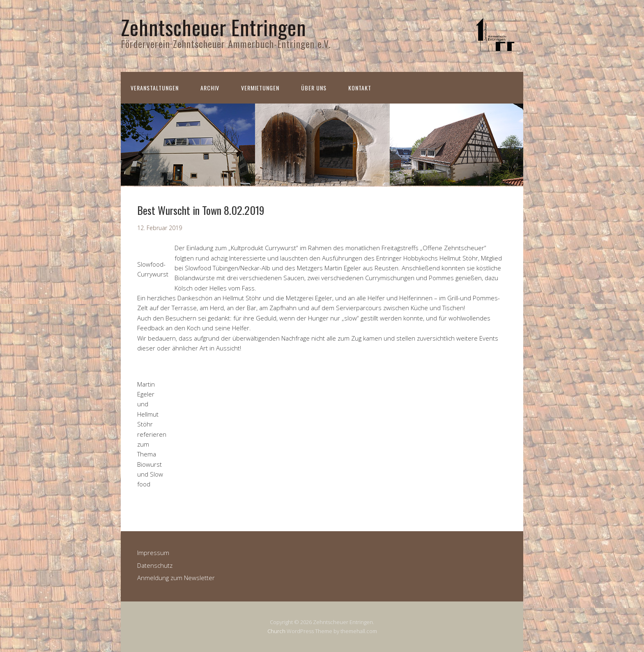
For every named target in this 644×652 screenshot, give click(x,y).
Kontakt (360, 88)
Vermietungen (260, 88)
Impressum (153, 553)
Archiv (210, 88)
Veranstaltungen (155, 88)
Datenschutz (155, 565)
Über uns (314, 88)
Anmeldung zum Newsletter (176, 578)
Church (276, 631)
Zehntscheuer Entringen (214, 27)
